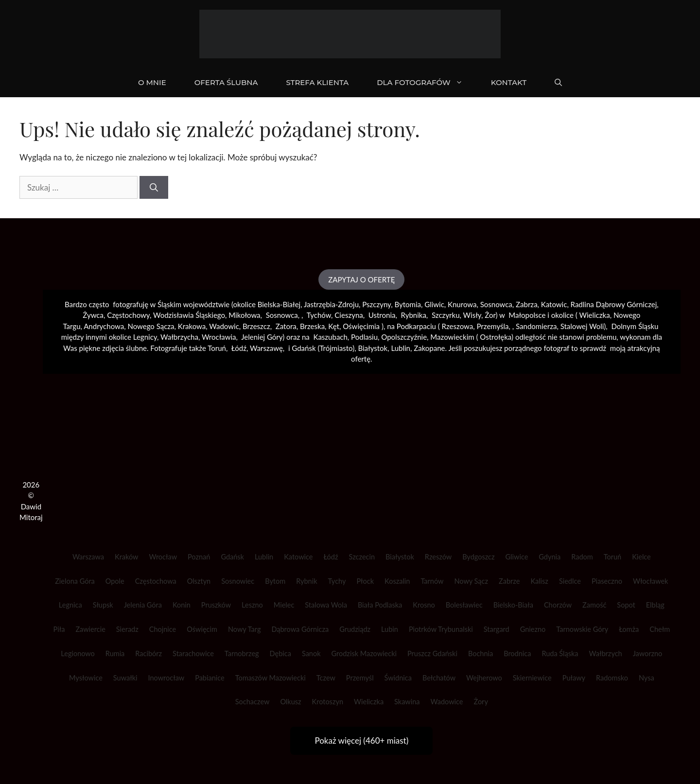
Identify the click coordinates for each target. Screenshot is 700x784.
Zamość (594, 605)
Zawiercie (90, 629)
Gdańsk (232, 557)
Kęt (334, 326)
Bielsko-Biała (513, 605)
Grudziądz (355, 629)
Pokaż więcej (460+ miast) (361, 740)
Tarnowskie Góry (582, 629)
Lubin (390, 629)
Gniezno (533, 629)
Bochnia (481, 653)
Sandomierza (536, 326)
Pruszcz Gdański (432, 653)
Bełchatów (439, 678)
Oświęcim (202, 629)
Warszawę (266, 348)
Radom (582, 557)
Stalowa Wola (326, 605)
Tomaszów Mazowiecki (271, 678)
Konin (182, 605)
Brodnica (517, 653)
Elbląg (655, 605)
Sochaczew (253, 702)
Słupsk (103, 605)
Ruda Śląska (560, 653)
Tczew (326, 678)
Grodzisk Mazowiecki (364, 653)
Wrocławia (219, 337)
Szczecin (362, 557)
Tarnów (432, 581)
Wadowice (447, 702)
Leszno (252, 605)
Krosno (424, 605)
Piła (59, 629)
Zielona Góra (75, 581)
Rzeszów (438, 557)
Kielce (641, 557)
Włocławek (651, 581)
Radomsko (612, 678)
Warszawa (88, 557)
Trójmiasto (336, 348)
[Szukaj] (154, 188)
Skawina (407, 702)
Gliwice (517, 557)
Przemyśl (360, 678)
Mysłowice (86, 678)
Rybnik (306, 581)
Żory (481, 702)
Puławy (574, 678)
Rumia (115, 653)
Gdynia (550, 557)
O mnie (152, 82)
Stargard (497, 629)
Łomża (629, 629)
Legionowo (78, 653)
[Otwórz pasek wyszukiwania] (558, 83)
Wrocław (163, 557)
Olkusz (290, 702)
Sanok (311, 653)
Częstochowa (156, 581)
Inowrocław (166, 678)
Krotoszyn (328, 702)
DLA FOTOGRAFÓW (427, 83)
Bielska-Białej (279, 304)
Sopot (626, 605)
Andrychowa (104, 326)
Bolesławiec (464, 605)
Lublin (264, 557)
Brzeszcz (256, 326)
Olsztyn (199, 581)
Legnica (70, 605)
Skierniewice (532, 678)
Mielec (284, 605)
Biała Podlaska (380, 605)
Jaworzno (648, 653)
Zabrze (509, 581)
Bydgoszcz (478, 557)
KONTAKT (509, 82)
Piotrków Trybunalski (441, 629)
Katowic (554, 304)
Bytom (275, 581)
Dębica (280, 653)
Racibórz (149, 653)
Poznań (199, 557)
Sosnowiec (238, 581)
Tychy (337, 581)
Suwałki (125, 678)
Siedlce (570, 581)
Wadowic (224, 326)
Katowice (298, 557)
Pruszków (216, 605)
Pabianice (210, 678)
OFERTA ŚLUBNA (226, 82)
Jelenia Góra (143, 605)
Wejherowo (484, 678)
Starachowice (193, 653)
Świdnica (398, 678)
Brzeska (312, 326)
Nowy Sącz (471, 581)
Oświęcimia (361, 326)
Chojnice (163, 629)
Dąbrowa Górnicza (300, 629)
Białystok (400, 557)
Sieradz (127, 629)
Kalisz (539, 581)
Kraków (126, 557)
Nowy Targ (245, 629)
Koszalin (397, 581)
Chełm (660, 629)
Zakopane (429, 348)
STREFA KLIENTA (317, 82)
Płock (365, 581)
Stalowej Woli (582, 326)
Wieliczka (594, 315)
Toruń (612, 557)
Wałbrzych (606, 653)
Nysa (647, 678)
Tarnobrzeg (242, 653)
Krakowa (192, 326)
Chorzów (558, 605)
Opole (115, 581)
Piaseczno (607, 581)
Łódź (331, 557)
